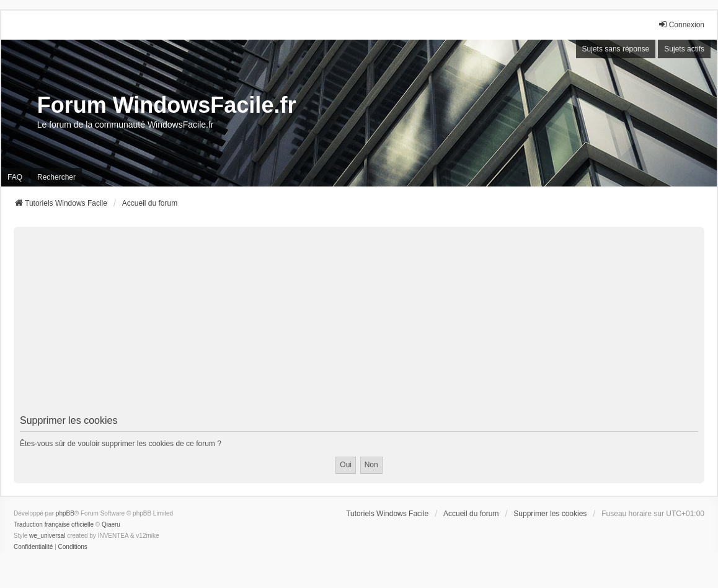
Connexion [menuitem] (681, 24)
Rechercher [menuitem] (56, 177)
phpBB (65, 513)
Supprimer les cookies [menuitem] (550, 514)
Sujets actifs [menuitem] (684, 49)
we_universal (47, 536)
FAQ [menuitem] (15, 177)
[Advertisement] (359, 323)
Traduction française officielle (54, 524)
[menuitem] (33, 547)
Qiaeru (111, 524)
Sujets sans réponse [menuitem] (616, 49)
